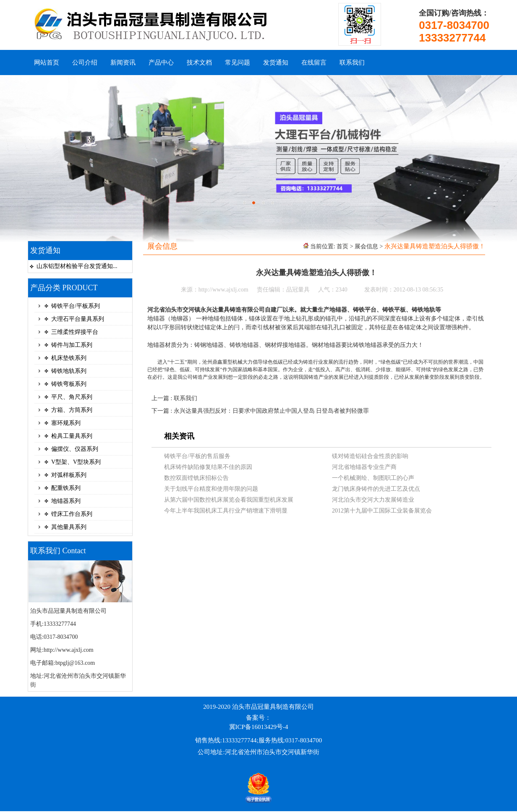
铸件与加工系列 (72, 345)
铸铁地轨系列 (69, 371)
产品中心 (161, 62)
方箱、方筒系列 (72, 410)
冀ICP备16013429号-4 (259, 727)
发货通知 (276, 62)
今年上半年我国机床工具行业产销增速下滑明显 (226, 511)
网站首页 (47, 62)
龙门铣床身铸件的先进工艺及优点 (376, 489)
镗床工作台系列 (72, 514)
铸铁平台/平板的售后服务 (197, 456)
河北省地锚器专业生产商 (364, 467)
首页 (342, 246)
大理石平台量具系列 (78, 319)
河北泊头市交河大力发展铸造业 (373, 500)
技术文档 (199, 62)
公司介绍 (85, 62)
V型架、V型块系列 (76, 462)
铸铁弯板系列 (69, 384)
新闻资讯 (123, 62)
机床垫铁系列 (69, 358)
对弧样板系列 (69, 475)
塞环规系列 (66, 423)
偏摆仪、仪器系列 (75, 449)
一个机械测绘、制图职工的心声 (373, 478)
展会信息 (366, 246)
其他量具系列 (69, 527)
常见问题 (238, 62)
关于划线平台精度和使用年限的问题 (211, 489)
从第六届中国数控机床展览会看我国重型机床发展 (229, 500)
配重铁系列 (66, 488)
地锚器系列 (66, 501)
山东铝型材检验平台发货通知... (77, 266)
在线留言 (314, 62)
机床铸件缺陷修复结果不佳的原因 (208, 467)
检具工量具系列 (72, 436)
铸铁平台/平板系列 (76, 306)
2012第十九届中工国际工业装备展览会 (382, 511)
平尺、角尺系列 (72, 397)
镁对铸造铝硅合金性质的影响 (370, 456)
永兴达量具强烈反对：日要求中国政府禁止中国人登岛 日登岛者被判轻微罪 (272, 411)
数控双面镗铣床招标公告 (196, 478)
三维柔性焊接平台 (75, 332)
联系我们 (352, 62)
